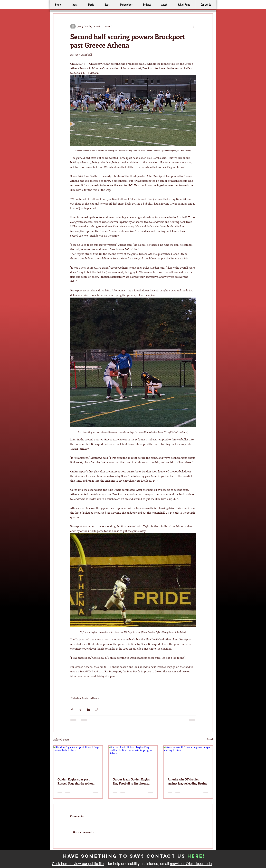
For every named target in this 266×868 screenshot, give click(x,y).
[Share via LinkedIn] (88, 710)
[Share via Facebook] (72, 710)
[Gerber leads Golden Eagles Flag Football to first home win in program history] (133, 759)
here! (196, 856)
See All (210, 739)
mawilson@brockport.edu (191, 864)
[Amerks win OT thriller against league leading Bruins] (188, 759)
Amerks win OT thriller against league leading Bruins (187, 781)
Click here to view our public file (78, 864)
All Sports (95, 698)
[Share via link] (97, 710)
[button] (164, 5)
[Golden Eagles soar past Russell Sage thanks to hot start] (78, 759)
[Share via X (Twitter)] (80, 710)
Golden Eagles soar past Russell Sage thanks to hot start (75, 781)
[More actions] (194, 26)
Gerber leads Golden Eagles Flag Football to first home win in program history (131, 781)
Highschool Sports (79, 698)
